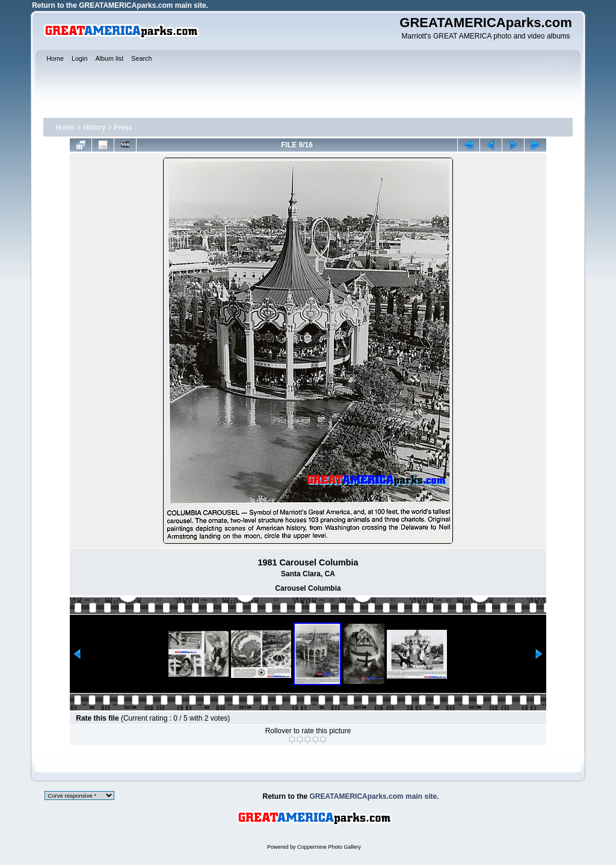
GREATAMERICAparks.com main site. (143, 5)
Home (65, 128)
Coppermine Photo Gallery (329, 847)
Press (123, 128)
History (94, 128)
